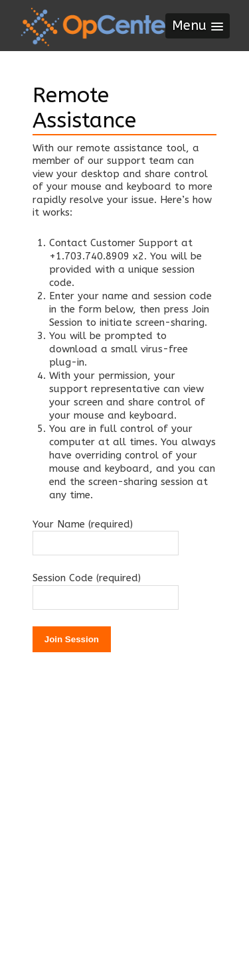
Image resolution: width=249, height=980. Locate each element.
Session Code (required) (87, 578)
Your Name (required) (83, 524)
